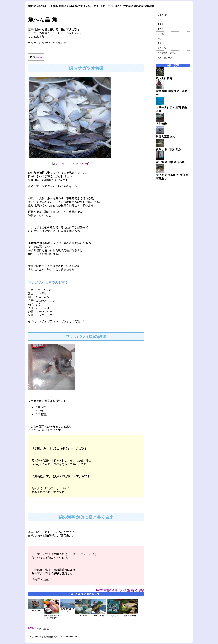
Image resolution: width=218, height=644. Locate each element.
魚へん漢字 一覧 (165, 58)
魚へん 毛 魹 (36, 609)
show (39, 57)
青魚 (160, 43)
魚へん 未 (83, 615)
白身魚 (161, 34)
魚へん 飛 (114, 615)
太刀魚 (161, 29)
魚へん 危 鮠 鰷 (130, 615)
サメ (160, 19)
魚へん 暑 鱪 (99, 615)
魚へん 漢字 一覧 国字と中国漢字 (52, 616)
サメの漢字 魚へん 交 (67, 609)
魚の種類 (162, 48)
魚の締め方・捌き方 (167, 53)
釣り (160, 39)
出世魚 (161, 24)
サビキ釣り (163, 15)
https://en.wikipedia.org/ (74, 164)
